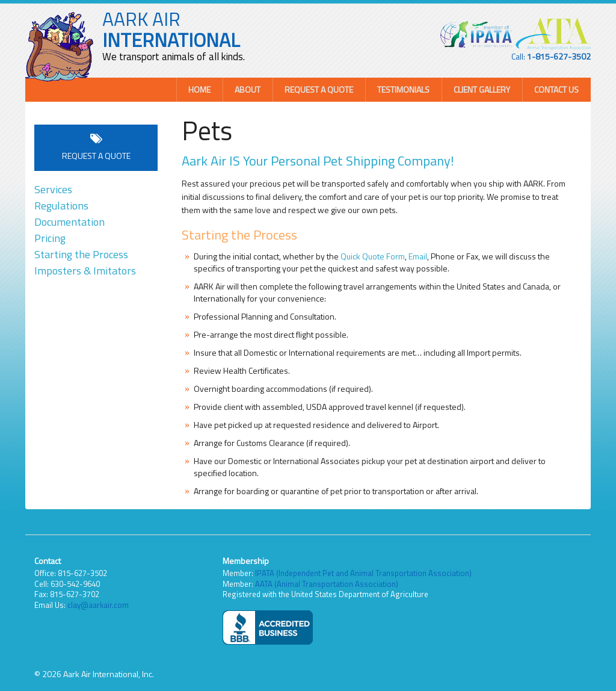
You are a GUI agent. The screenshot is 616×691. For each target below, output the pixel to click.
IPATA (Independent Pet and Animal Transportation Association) (363, 573)
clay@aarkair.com (98, 605)
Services (53, 189)
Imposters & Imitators (85, 271)
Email (418, 256)
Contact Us (556, 89)
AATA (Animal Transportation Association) (327, 584)
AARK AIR (171, 29)
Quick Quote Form (373, 256)
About (248, 89)
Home (199, 89)
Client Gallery (482, 89)
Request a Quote (319, 89)
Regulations (61, 206)
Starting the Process (81, 254)
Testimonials (403, 89)
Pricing (50, 238)
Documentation (69, 222)
